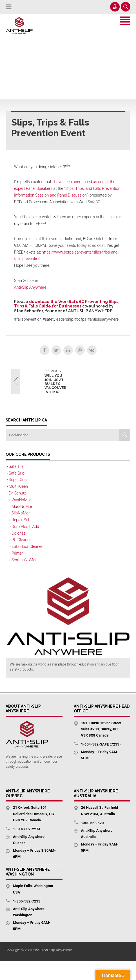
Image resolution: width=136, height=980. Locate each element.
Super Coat (18, 480)
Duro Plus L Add (25, 527)
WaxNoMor (21, 500)
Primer (17, 553)
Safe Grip (17, 473)
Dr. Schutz (17, 493)
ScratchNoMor (24, 560)
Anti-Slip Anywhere (30, 287)
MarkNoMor (22, 507)
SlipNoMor (21, 513)
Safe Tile (16, 466)
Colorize (19, 533)
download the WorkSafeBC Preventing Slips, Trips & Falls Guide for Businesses (67, 304)
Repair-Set (20, 520)
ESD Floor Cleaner (27, 546)
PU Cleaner (21, 540)
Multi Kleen (18, 486)
